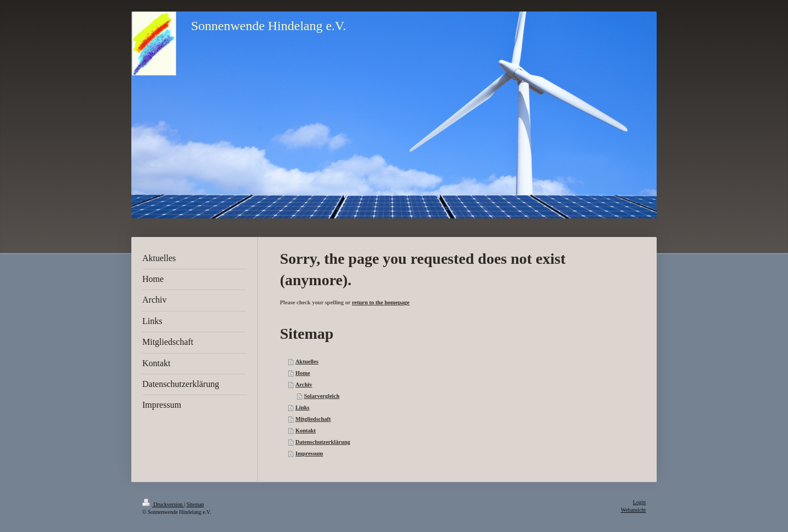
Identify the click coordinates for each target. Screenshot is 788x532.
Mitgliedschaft (313, 419)
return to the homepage (381, 302)
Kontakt (306, 430)
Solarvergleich (322, 396)
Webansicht (633, 510)
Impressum (309, 453)
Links (303, 407)
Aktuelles (307, 362)
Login (639, 502)
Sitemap (195, 504)
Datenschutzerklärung (323, 442)
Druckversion (163, 504)
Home (303, 373)
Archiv (304, 384)
